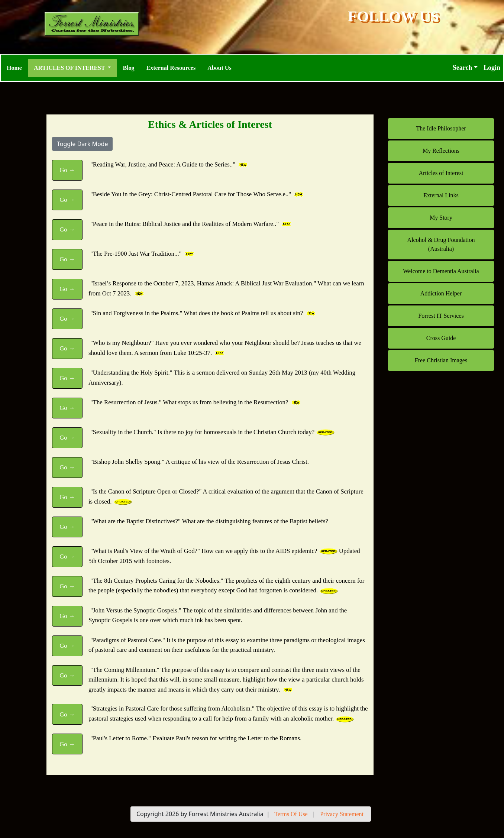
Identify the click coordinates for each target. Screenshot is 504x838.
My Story (441, 218)
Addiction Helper (441, 293)
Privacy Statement (342, 814)
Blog (128, 68)
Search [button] (463, 68)
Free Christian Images (441, 360)
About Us (219, 68)
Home (14, 68)
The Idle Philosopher (441, 128)
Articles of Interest (441, 173)
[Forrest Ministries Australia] (111, 24)
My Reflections (441, 151)
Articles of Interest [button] (70, 68)
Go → (67, 170)
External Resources (171, 68)
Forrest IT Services (441, 316)
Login (492, 68)
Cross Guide (441, 338)
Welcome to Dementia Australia (441, 271)
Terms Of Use (291, 814)
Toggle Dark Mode (82, 144)
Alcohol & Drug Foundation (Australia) (441, 244)
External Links (441, 195)
